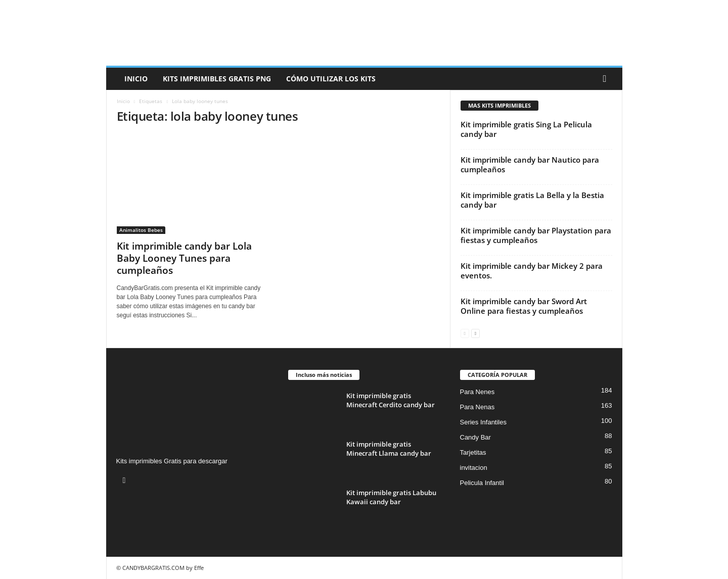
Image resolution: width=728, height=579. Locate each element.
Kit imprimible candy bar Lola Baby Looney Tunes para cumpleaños (184, 258)
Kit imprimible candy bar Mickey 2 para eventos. (532, 271)
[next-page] (475, 333)
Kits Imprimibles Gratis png (217, 79)
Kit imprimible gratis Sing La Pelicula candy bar (526, 129)
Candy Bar (475, 437)
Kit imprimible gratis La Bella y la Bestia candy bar (532, 200)
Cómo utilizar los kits (331, 79)
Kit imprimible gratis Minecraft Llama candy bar (389, 449)
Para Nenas (477, 407)
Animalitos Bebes (141, 230)
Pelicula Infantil (482, 483)
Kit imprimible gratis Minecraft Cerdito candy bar (391, 400)
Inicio (136, 79)
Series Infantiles (484, 422)
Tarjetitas (473, 452)
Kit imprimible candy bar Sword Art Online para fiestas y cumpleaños (524, 306)
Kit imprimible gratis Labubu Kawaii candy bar (391, 497)
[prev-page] (465, 333)
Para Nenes (477, 392)
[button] (607, 79)
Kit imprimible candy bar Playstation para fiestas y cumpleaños (536, 235)
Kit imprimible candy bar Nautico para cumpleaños (530, 164)
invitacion (474, 468)
